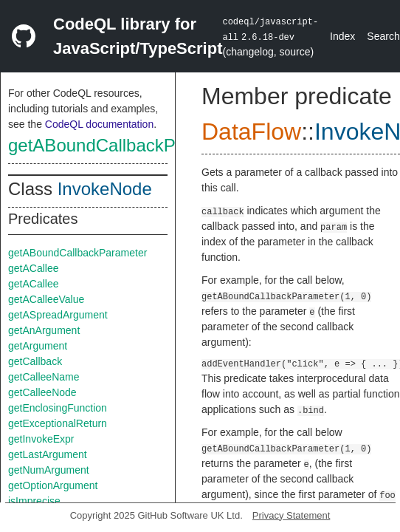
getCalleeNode (42, 392)
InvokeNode (105, 189)
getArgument (38, 346)
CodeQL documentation (99, 124)
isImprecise (34, 501)
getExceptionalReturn (58, 423)
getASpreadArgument (58, 315)
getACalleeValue (46, 299)
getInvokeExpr (41, 439)
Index (342, 36)
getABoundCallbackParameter (127, 145)
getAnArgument (44, 330)
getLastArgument (48, 454)
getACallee (34, 268)
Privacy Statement (292, 515)
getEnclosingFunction (58, 408)
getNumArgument (49, 470)
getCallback (35, 361)
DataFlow (251, 132)
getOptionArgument (53, 485)
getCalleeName (44, 377)
